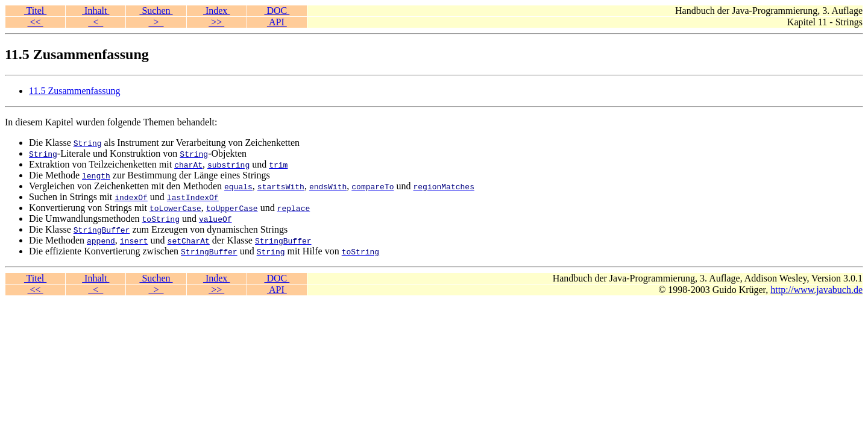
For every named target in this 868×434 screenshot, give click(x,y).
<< (36, 22)
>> (216, 22)
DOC (277, 11)
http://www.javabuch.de (816, 290)
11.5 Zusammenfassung (74, 91)
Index (216, 11)
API (277, 22)
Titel (35, 11)
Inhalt (96, 11)
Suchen (156, 11)
